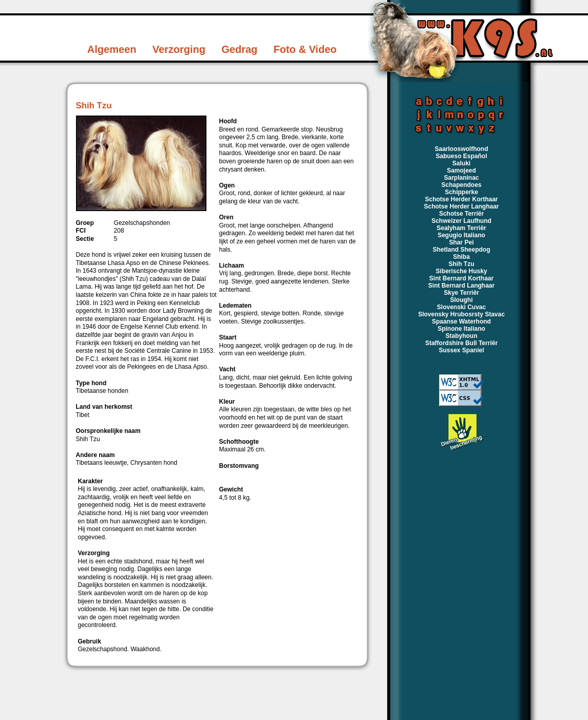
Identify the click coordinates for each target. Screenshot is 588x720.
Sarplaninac (461, 178)
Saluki (461, 163)
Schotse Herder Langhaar (461, 206)
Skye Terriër (461, 293)
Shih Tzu (462, 264)
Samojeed (461, 170)
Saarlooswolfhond (461, 149)
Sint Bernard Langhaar (461, 286)
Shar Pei (461, 242)
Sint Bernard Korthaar (461, 278)
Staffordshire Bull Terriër (461, 343)
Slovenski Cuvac (461, 307)
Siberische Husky (461, 271)
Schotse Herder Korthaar (461, 199)
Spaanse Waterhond (461, 321)
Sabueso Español (461, 156)
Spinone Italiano (461, 329)
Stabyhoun (462, 336)
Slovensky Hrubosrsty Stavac (461, 314)
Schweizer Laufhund (461, 221)
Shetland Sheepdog (461, 250)
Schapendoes (461, 185)
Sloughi (462, 300)
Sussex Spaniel (461, 350)
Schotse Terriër (461, 214)
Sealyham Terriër (461, 228)
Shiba (461, 257)
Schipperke (461, 192)
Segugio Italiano (461, 235)
